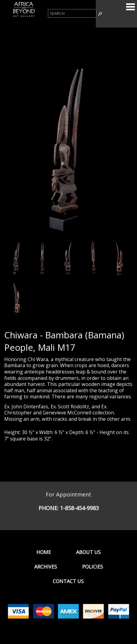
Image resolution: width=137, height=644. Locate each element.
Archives (46, 567)
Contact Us (68, 581)
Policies (93, 567)
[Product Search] (72, 13)
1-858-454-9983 (79, 508)
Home (44, 552)
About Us (88, 552)
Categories (130, 7)
